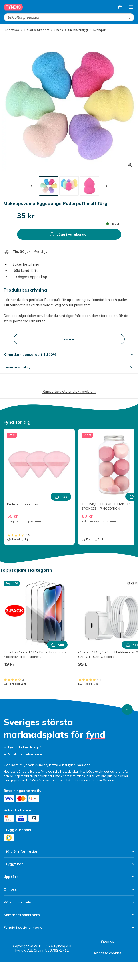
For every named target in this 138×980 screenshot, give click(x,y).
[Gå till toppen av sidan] (127, 710)
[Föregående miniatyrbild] (32, 186)
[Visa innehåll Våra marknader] (69, 904)
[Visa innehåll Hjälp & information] (69, 853)
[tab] (49, 186)
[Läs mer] (69, 339)
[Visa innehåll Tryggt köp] (69, 866)
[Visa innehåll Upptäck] (69, 878)
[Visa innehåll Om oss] (69, 891)
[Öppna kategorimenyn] (131, 7)
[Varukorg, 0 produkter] (120, 7)
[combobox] (69, 17)
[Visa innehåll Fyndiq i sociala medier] (69, 929)
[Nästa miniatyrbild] (106, 186)
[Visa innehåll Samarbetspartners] (69, 917)
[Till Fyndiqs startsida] (13, 7)
